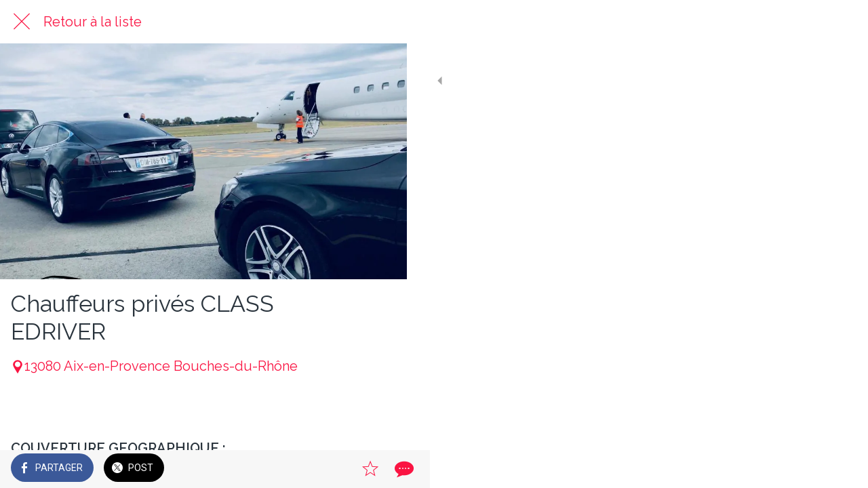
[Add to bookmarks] (347, 469)
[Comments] (380, 469)
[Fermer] (22, 22)
